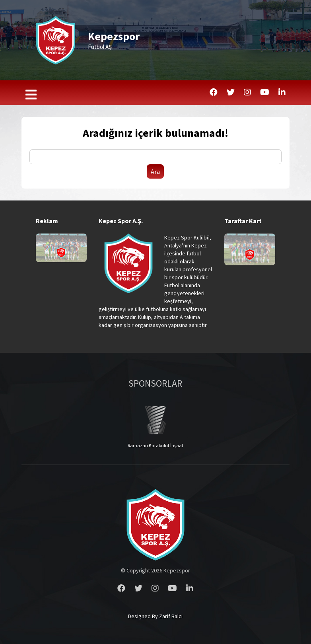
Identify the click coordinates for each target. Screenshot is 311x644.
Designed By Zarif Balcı (155, 616)
